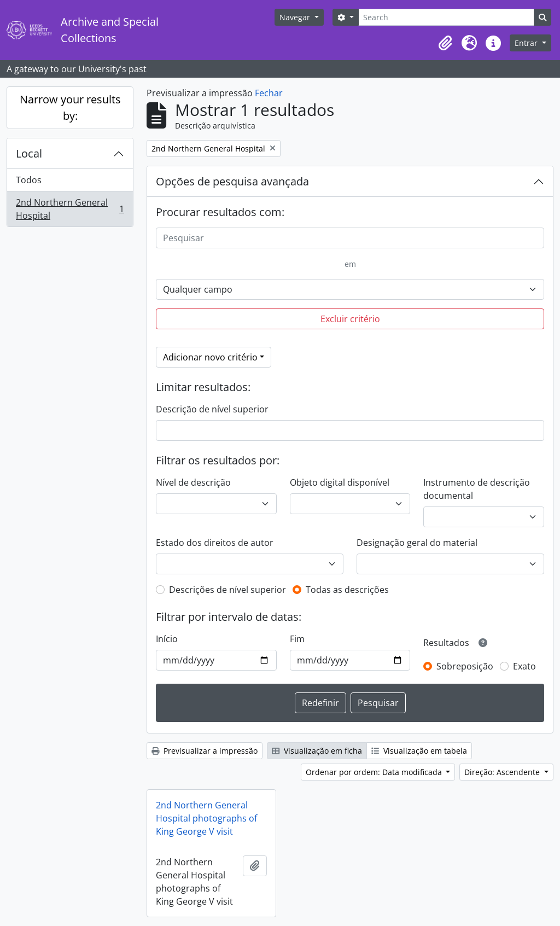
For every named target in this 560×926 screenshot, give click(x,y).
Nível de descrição (193, 482)
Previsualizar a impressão (205, 751)
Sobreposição (465, 666)
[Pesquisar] (350, 238)
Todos (29, 180)
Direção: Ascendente (503, 772)
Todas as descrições (347, 590)
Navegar (296, 17)
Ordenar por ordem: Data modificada (375, 772)
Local (29, 153)
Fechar (269, 93)
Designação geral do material (417, 543)
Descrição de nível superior (212, 409)
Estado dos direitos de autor (215, 543)
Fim (297, 639)
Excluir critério (350, 319)
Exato (524, 666)
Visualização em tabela (419, 751)
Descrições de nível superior (227, 590)
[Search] (446, 17)
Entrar (527, 43)
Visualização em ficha (317, 751)
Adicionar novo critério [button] (210, 357)
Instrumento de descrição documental (477, 489)
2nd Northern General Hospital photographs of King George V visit (206, 818)
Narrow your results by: (70, 107)
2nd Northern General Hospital (70, 209)
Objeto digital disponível (340, 482)
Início (167, 639)
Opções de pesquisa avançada (232, 181)
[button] (445, 43)
